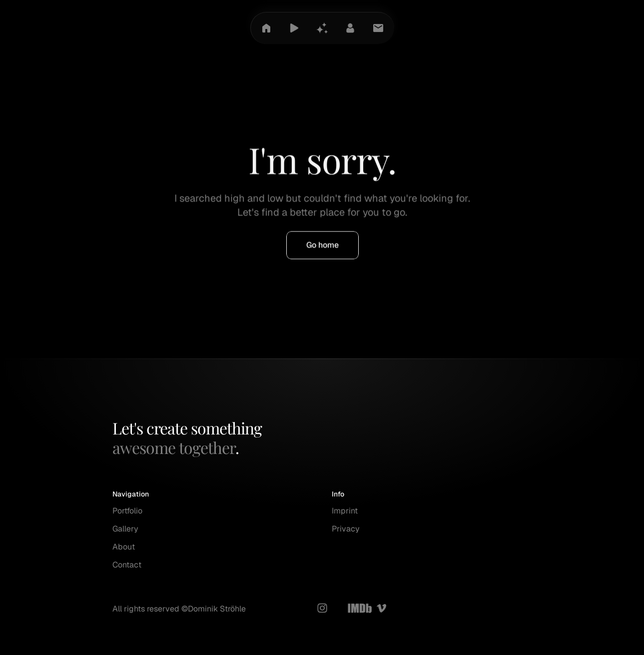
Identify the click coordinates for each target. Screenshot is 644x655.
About (124, 547)
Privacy (346, 529)
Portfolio (127, 511)
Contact (127, 565)
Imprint (345, 511)
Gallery (125, 529)
